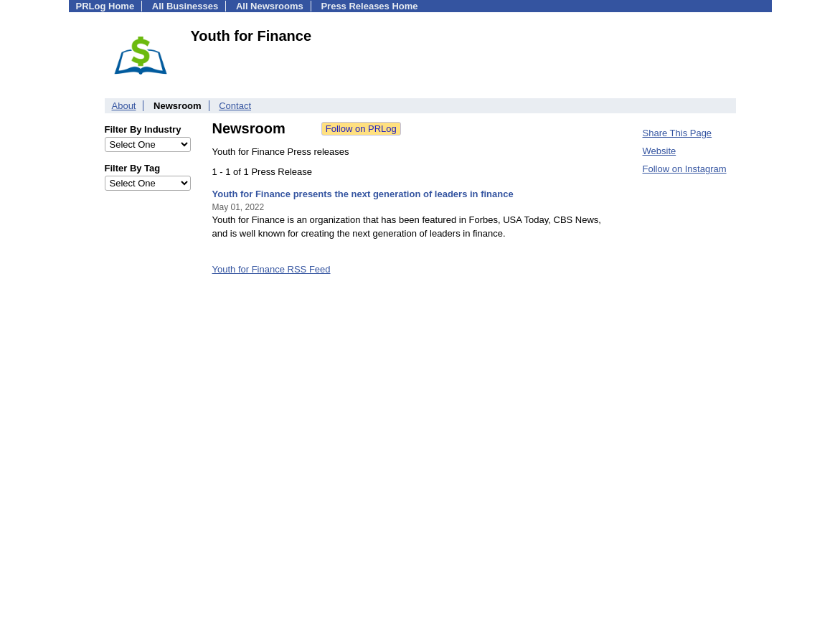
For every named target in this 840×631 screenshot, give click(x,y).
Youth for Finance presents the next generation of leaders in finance (363, 194)
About (124, 106)
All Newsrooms (270, 6)
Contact (235, 106)
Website (660, 151)
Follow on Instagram (685, 169)
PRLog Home (105, 6)
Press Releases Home (369, 6)
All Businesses (185, 6)
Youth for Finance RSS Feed (272, 269)
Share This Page (678, 133)
